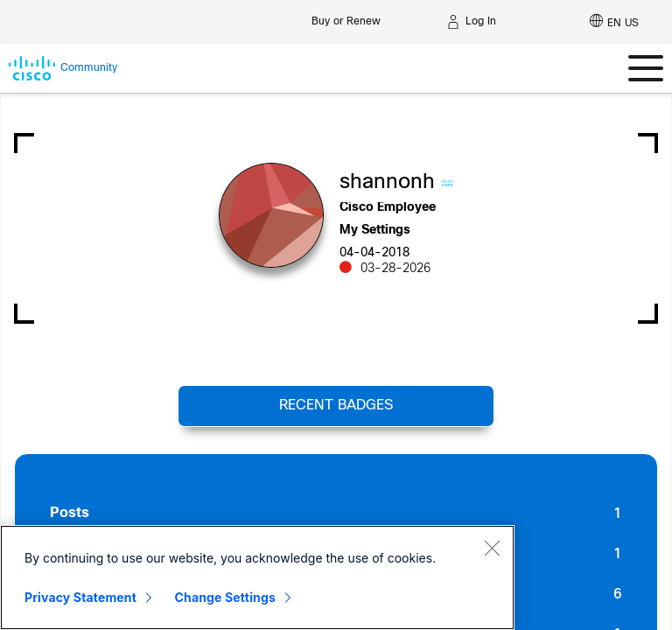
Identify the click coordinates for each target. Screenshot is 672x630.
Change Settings (225, 597)
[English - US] (614, 22)
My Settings (375, 231)
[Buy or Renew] (346, 17)
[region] (257, 577)
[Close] (492, 548)
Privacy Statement (80, 597)
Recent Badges (336, 406)
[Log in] (472, 22)
